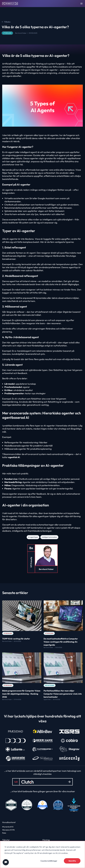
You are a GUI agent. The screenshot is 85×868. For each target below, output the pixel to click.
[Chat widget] (6, 862)
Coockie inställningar (49, 861)
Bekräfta (72, 861)
